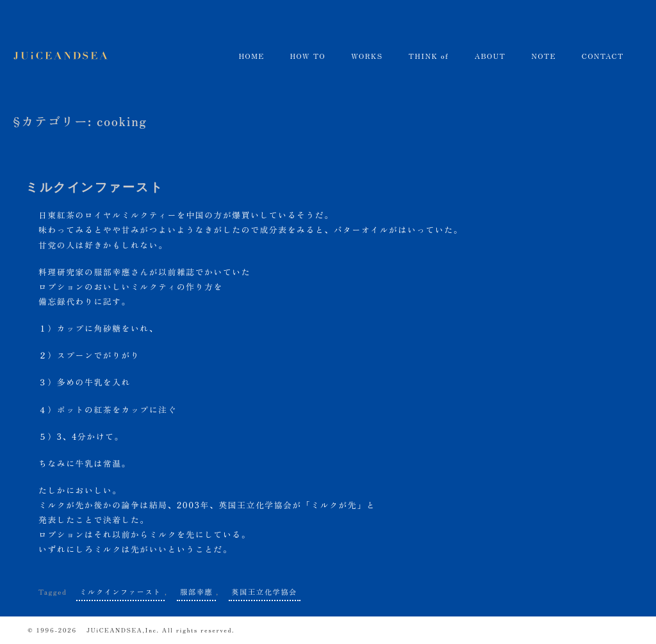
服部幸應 (112, 272)
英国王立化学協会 (265, 592)
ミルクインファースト (95, 187)
